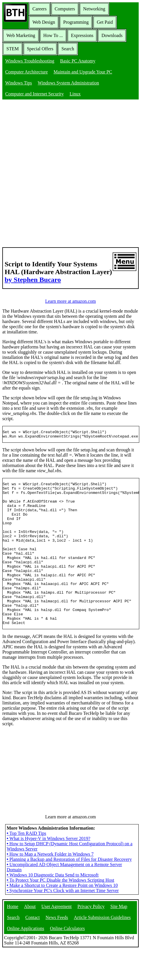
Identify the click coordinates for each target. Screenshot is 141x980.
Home (13, 937)
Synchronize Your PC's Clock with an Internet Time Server (63, 921)
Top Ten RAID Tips (26, 864)
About (30, 937)
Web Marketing (21, 35)
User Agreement (56, 937)
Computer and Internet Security (34, 94)
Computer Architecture (26, 72)
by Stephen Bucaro (33, 280)
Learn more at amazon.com (70, 301)
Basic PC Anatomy (78, 61)
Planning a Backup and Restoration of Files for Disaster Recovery (69, 890)
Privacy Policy (91, 937)
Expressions (82, 35)
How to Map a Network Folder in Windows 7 (50, 884)
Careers (40, 9)
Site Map (119, 937)
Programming (76, 22)
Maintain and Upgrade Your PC (83, 72)
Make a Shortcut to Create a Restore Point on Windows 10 (62, 916)
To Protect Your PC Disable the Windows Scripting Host (61, 910)
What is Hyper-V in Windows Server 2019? (48, 869)
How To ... (53, 35)
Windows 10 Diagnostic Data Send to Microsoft (53, 905)
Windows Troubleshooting (30, 61)
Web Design (44, 22)
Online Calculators (67, 959)
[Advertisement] (70, 174)
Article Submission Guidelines (102, 948)
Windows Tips (19, 83)
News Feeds (57, 948)
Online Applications (25, 959)
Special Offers (40, 49)
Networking (94, 9)
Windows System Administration (68, 83)
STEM (13, 49)
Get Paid (105, 22)
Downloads (112, 35)
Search (68, 49)
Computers (65, 9)
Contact (33, 948)
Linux (75, 94)
